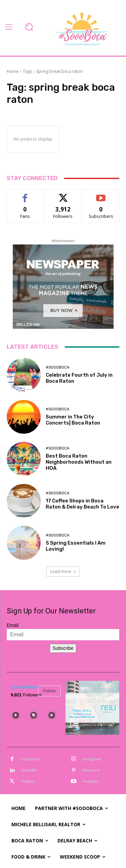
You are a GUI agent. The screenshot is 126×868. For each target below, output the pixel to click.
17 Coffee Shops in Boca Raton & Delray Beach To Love (82, 504)
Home (13, 71)
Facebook (30, 759)
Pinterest (91, 770)
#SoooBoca (57, 367)
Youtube (90, 781)
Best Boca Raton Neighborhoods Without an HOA (79, 462)
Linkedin (29, 770)
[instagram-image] (16, 716)
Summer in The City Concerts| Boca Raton (73, 420)
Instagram (92, 759)
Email (13, 625)
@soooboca (25, 687)
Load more (63, 571)
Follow (49, 691)
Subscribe (63, 648)
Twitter (28, 781)
